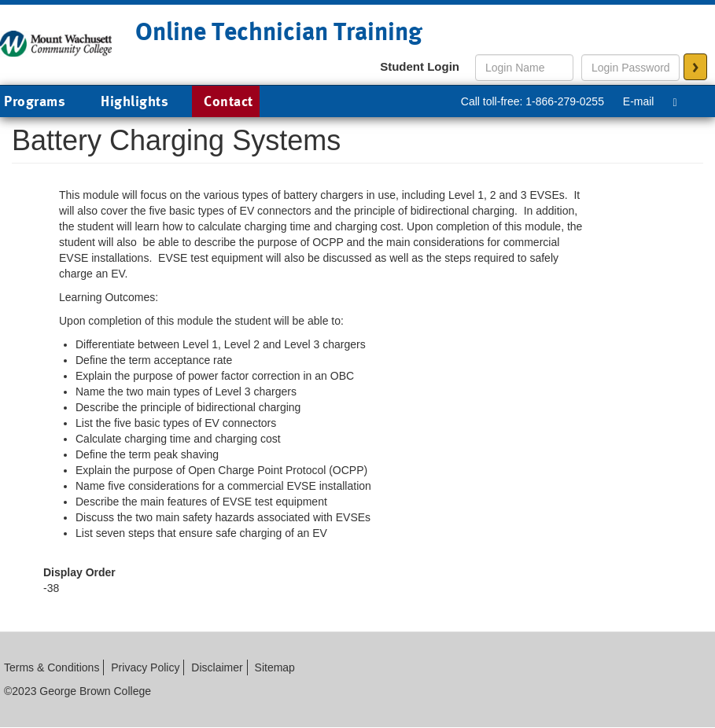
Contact (229, 101)
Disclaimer (217, 667)
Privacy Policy (145, 667)
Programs (46, 102)
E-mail (639, 101)
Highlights (135, 101)
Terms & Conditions (52, 667)
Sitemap (275, 667)
